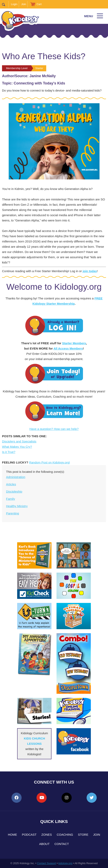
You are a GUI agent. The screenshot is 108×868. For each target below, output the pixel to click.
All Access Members (68, 348)
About (44, 844)
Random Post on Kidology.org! (49, 462)
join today (90, 271)
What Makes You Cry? (17, 447)
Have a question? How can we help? (54, 429)
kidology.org (65, 863)
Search (5, 4)
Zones (47, 835)
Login (14, 4)
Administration (16, 477)
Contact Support (46, 863)
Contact (62, 844)
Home (12, 835)
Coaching (65, 835)
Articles (11, 484)
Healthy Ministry (17, 506)
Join (24, 4)
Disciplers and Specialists (19, 441)
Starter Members (74, 343)
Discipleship (14, 491)
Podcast (29, 835)
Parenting (13, 513)
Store (83, 835)
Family (10, 499)
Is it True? (9, 452)
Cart (39, 4)
